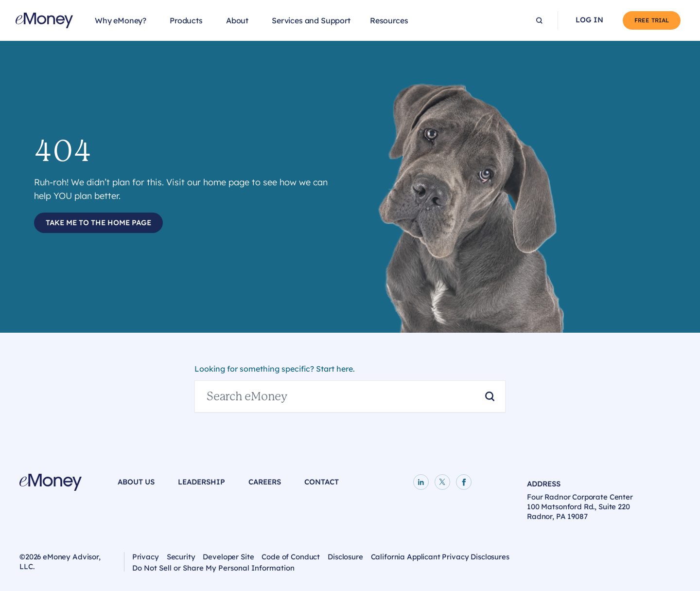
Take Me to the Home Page (98, 223)
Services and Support (311, 20)
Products (186, 20)
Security (181, 557)
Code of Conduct (291, 557)
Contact (322, 482)
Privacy (146, 557)
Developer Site (228, 557)
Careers (265, 482)
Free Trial (652, 20)
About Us (136, 482)
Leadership (201, 482)
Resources (389, 20)
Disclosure (345, 557)
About (237, 20)
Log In (589, 20)
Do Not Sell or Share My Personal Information (213, 569)
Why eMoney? (121, 20)
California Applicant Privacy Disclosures (440, 557)
